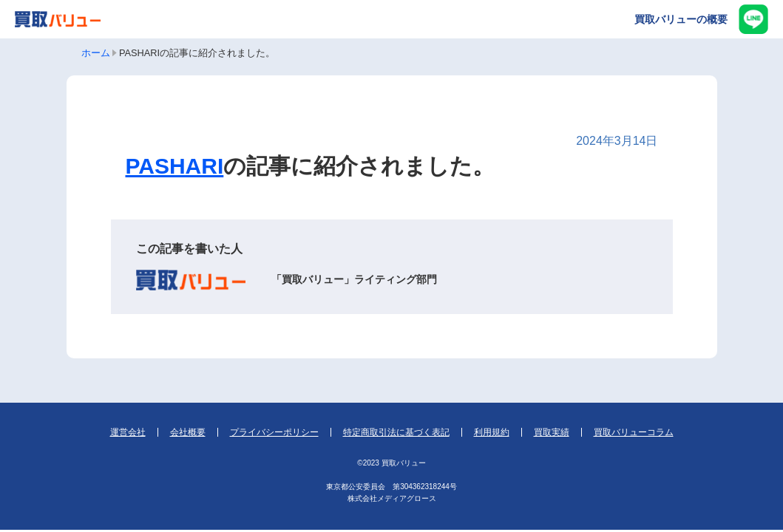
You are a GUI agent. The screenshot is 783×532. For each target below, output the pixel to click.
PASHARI (175, 166)
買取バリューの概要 (681, 19)
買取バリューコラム (634, 432)
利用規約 (492, 432)
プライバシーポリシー (274, 432)
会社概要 (188, 432)
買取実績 (552, 432)
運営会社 (128, 432)
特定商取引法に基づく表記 (396, 432)
